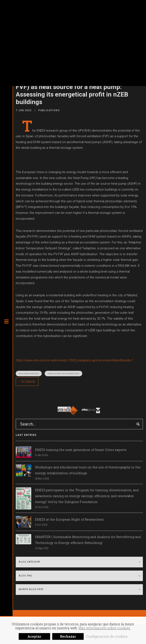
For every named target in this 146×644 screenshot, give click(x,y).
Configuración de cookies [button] (107, 636)
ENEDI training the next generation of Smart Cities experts (81, 450)
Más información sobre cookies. (105, 628)
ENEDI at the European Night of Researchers (69, 519)
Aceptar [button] (34, 636)
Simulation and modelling (63, 374)
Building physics (29, 374)
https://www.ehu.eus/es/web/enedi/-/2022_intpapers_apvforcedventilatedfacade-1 (74, 360)
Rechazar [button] (68, 636)
